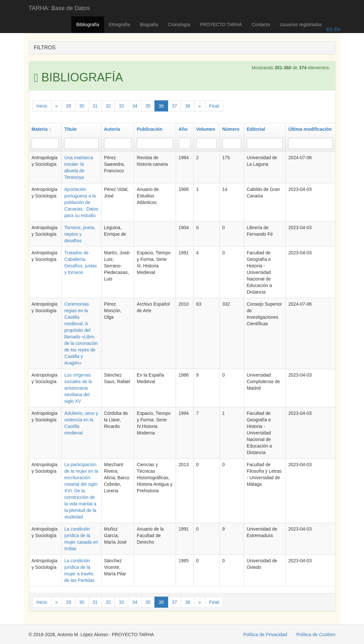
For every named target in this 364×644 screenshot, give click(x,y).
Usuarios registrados (301, 25)
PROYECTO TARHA (221, 25)
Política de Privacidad (265, 635)
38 (188, 106)
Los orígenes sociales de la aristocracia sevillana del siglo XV (78, 388)
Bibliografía (87, 25)
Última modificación (310, 129)
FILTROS (45, 48)
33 (121, 106)
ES (330, 29)
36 (161, 106)
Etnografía (120, 25)
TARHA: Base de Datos (59, 8)
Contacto (261, 25)
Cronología (179, 25)
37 (175, 106)
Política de (316, 635)
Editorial (256, 129)
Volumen (206, 129)
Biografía (149, 25)
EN (336, 29)
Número (231, 129)
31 (95, 106)
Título (71, 129)
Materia (41, 129)
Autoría (112, 129)
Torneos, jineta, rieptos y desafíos (80, 234)
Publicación (150, 129)
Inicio (42, 106)
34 (135, 106)
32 (108, 106)
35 (148, 106)
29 (69, 106)
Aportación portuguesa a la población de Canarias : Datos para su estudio (81, 202)
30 (82, 106)
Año (183, 129)
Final (214, 106)
